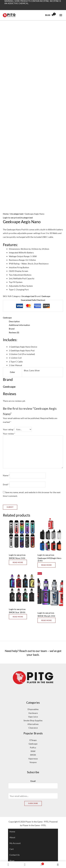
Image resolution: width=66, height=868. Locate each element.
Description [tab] (14, 321)
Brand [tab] (12, 329)
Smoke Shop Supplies (33, 720)
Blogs (12, 861)
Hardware (33, 713)
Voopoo (33, 762)
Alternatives (33, 724)
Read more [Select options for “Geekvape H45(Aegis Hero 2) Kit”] (47, 565)
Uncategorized (17, 214)
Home (6, 214)
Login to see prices (11, 218)
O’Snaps (33, 740)
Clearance (33, 728)
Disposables (33, 709)
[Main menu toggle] (61, 15)
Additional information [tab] (19, 325)
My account (15, 843)
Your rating (9, 429)
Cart (12, 849)
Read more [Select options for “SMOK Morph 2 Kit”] (47, 620)
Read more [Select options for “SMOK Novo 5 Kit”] (18, 562)
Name (6, 475)
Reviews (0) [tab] (14, 332)
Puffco (33, 748)
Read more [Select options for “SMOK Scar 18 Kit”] (18, 617)
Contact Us (15, 855)
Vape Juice (33, 717)
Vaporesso (33, 759)
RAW (33, 751)
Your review (9, 434)
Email (6, 484)
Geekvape (46, 296)
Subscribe (33, 803)
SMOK (33, 755)
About (12, 837)
